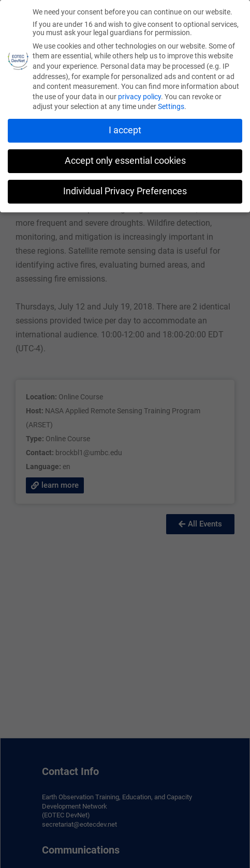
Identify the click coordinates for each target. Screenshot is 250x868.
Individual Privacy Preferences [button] (125, 191)
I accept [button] (125, 130)
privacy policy (139, 97)
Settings (171, 106)
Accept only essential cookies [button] (125, 161)
